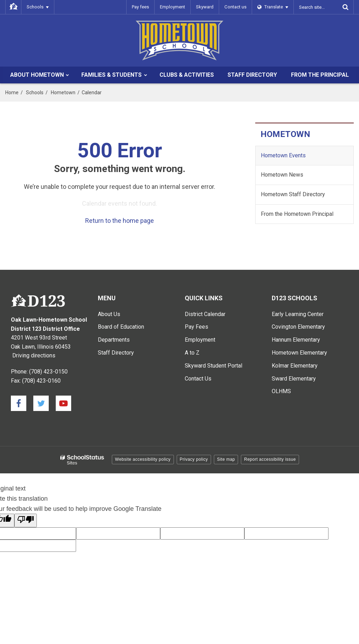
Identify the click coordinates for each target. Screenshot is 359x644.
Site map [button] (226, 459)
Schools (35, 93)
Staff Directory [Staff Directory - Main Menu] (116, 353)
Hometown (63, 93)
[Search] (345, 7)
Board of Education (121, 327)
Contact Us (198, 379)
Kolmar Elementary (295, 366)
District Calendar (205, 314)
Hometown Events (283, 155)
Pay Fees (197, 327)
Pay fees (141, 7)
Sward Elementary (294, 379)
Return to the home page (120, 221)
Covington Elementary (298, 327)
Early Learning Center (298, 314)
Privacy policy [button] (194, 459)
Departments (114, 340)
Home (12, 93)
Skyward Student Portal (214, 366)
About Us (109, 314)
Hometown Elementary (299, 353)
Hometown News (282, 175)
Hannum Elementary (296, 340)
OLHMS (281, 391)
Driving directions (34, 355)
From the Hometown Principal (297, 214)
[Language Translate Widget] (273, 7)
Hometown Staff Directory (293, 194)
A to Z (192, 353)
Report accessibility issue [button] (270, 459)
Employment (173, 7)
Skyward (205, 7)
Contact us (236, 7)
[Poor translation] (26, 520)
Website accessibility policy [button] (143, 459)
